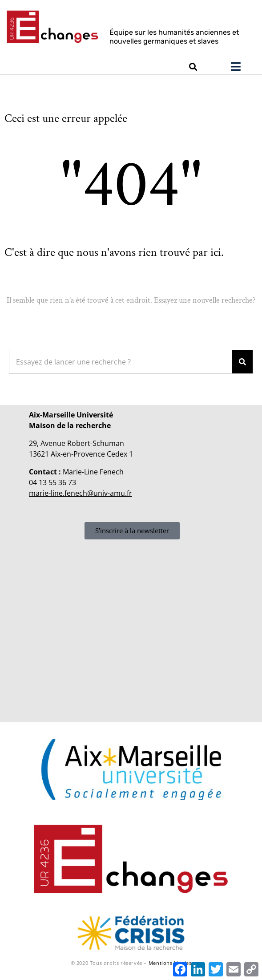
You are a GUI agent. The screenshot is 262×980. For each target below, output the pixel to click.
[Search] (242, 362)
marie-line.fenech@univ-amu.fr (81, 493)
